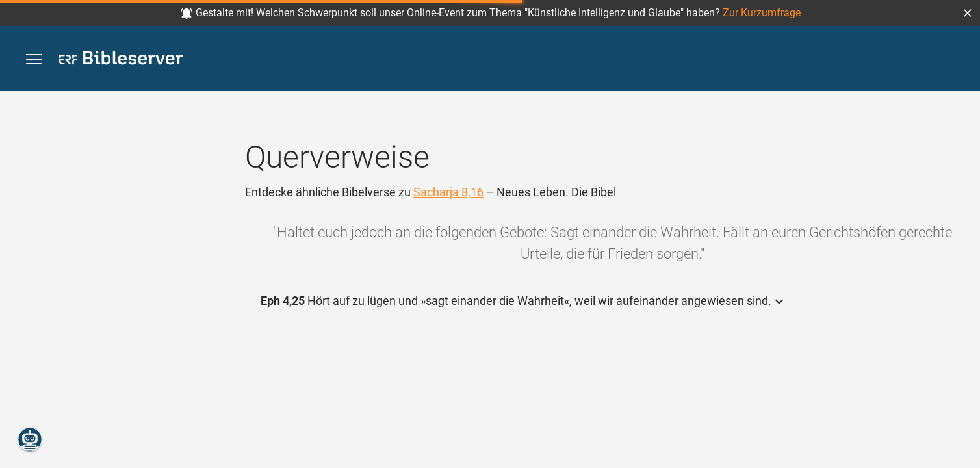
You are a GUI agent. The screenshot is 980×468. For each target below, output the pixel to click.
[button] (968, 13)
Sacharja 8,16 (448, 192)
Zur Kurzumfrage (762, 13)
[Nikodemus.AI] (30, 439)
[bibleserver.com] (121, 60)
